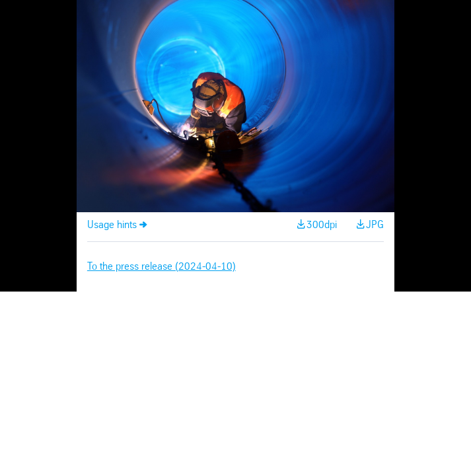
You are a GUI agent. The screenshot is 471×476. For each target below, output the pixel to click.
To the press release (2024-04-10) (162, 267)
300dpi (322, 225)
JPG (375, 225)
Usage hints (112, 225)
